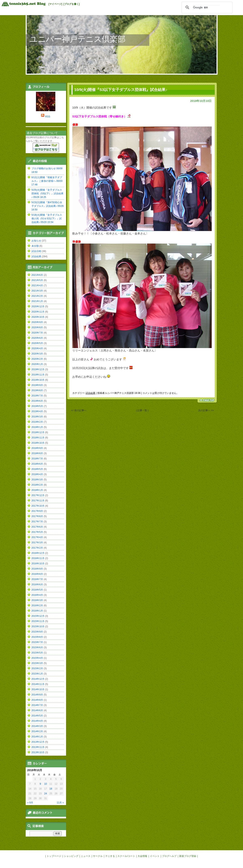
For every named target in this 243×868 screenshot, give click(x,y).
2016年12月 (38, 553)
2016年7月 (37, 579)
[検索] (206, 7)
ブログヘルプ (169, 856)
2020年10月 (38, 317)
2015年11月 (38, 621)
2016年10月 (38, 564)
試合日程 (36, 251)
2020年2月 (37, 359)
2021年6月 (37, 275)
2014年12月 (38, 679)
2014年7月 (37, 705)
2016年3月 (37, 600)
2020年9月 (37, 322)
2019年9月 (37, 385)
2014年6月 (37, 710)
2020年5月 (37, 343)
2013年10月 (38, 752)
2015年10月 (38, 626)
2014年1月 (37, 737)
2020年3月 (37, 354)
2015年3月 (37, 663)
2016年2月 (37, 606)
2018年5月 (37, 469)
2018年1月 (37, 490)
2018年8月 (37, 453)
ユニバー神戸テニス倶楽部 (78, 39)
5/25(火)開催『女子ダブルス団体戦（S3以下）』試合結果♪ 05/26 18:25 (48, 193)
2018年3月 (37, 480)
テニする (110, 856)
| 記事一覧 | (142, 410)
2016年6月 (37, 585)
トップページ (54, 856)
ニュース (86, 856)
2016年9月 (37, 569)
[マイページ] (55, 4)
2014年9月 (37, 695)
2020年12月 (38, 306)
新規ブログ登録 (188, 856)
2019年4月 (37, 411)
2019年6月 (37, 401)
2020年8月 (37, 327)
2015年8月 (37, 637)
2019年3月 (37, 417)
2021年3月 (37, 291)
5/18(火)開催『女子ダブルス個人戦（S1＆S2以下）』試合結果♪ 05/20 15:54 (47, 219)
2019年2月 (37, 422)
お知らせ (36, 241)
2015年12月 (38, 616)
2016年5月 (37, 590)
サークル (98, 856)
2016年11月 (38, 558)
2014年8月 (37, 700)
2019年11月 (38, 375)
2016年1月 (37, 611)
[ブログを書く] (72, 4)
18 (51, 789)
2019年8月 (37, 390)
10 (46, 784)
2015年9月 (37, 632)
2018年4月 (37, 474)
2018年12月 (38, 432)
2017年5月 (37, 532)
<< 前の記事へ (79, 410)
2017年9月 (37, 511)
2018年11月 (38, 438)
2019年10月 (38, 380)
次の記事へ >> (206, 410)
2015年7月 (37, 642)
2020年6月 (37, 338)
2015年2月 (37, 668)
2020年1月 (37, 364)
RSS (48, 117)
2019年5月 (37, 406)
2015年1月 (37, 674)
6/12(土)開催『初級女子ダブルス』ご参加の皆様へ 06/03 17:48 (47, 181)
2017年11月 (38, 501)
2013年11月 (38, 747)
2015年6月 (37, 647)
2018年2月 (37, 485)
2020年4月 (37, 348)
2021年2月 (37, 296)
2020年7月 (37, 333)
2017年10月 (38, 506)
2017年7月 (37, 522)
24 (46, 794)
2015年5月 (37, 653)
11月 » (60, 803)
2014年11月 (38, 684)
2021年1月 (37, 301)
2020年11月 (38, 312)
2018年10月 (38, 443)
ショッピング (71, 856)
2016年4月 (37, 595)
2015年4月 (37, 658)
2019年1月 (37, 427)
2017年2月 (37, 548)
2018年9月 (37, 448)
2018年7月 (37, 459)
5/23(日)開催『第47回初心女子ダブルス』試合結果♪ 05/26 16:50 (48, 206)
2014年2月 (37, 731)
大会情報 (142, 856)
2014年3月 (37, 726)
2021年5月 (37, 280)
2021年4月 (37, 285)
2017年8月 (37, 516)
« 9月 (30, 803)
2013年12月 (38, 742)
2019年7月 (37, 396)
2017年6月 (37, 527)
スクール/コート (126, 856)
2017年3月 (37, 543)
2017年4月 (37, 537)
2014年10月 (38, 689)
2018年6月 (37, 464)
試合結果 (90, 393)
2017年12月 (38, 495)
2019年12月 (38, 369)
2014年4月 (37, 721)
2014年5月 (37, 716)
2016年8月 (37, 574)
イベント (155, 856)
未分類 (35, 246)
